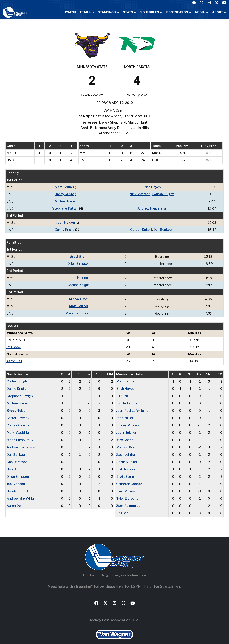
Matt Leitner (64, 187)
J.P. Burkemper (127, 400)
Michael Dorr (79, 297)
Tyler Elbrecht (127, 493)
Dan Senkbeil (163, 229)
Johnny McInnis (128, 422)
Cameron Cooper (129, 479)
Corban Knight (163, 194)
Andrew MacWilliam (22, 493)
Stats (128, 13)
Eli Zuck (122, 393)
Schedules (150, 13)
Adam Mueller (127, 457)
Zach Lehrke (126, 450)
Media (200, 13)
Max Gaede (125, 436)
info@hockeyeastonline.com (122, 569)
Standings (107, 13)
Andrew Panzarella (152, 208)
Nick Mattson (140, 194)
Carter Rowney (18, 414)
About (218, 13)
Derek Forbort (17, 486)
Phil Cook (14, 345)
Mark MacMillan (19, 429)
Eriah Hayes (152, 187)
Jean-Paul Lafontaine (132, 407)
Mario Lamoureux (79, 311)
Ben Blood (14, 464)
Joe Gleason (16, 479)
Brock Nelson (17, 407)
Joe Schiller (125, 414)
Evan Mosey (126, 486)
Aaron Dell (14, 359)
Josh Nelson (66, 222)
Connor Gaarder (19, 422)
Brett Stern (79, 255)
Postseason (177, 13)
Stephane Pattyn (65, 208)
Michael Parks (65, 201)
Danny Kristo (64, 194)
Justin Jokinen (127, 429)
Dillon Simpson (79, 262)
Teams (85, 13)
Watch (71, 13)
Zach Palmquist (128, 500)
